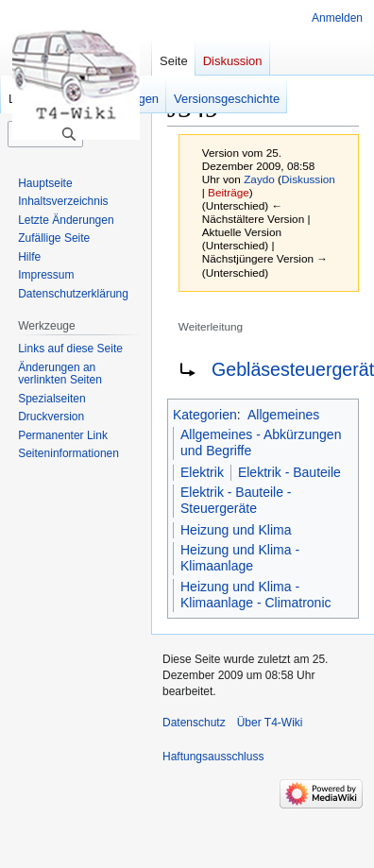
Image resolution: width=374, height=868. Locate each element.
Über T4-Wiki (270, 723)
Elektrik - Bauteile (289, 472)
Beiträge (229, 192)
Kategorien (205, 415)
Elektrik (202, 472)
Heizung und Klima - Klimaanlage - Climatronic (256, 595)
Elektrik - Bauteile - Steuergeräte (236, 501)
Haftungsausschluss (213, 757)
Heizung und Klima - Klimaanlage (240, 558)
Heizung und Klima (236, 530)
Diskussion (308, 179)
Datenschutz (194, 723)
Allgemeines (283, 415)
